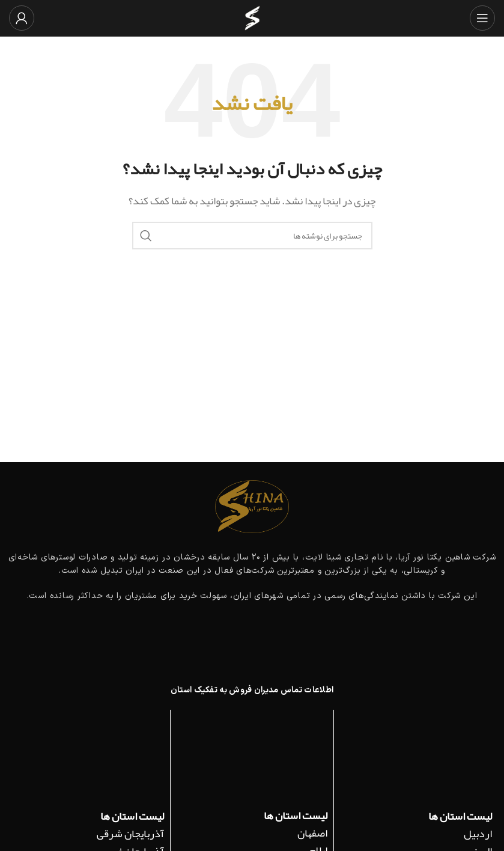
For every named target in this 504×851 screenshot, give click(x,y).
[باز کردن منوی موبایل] (482, 18)
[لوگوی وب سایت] (252, 22)
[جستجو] (252, 236)
